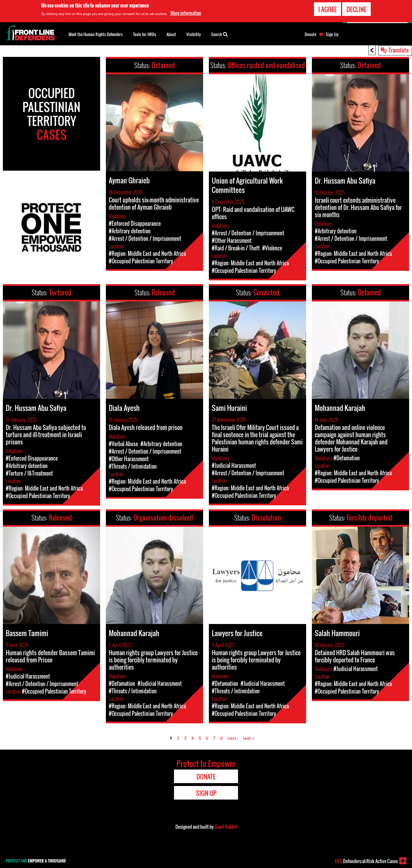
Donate (310, 34)
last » (249, 738)
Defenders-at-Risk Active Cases (366, 861)
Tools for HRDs (145, 34)
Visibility (194, 34)
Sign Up (332, 34)
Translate (399, 50)
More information (186, 13)
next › (233, 738)
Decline (356, 9)
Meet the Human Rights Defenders (96, 34)
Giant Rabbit (226, 827)
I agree (327, 9)
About (171, 34)
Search (219, 34)
